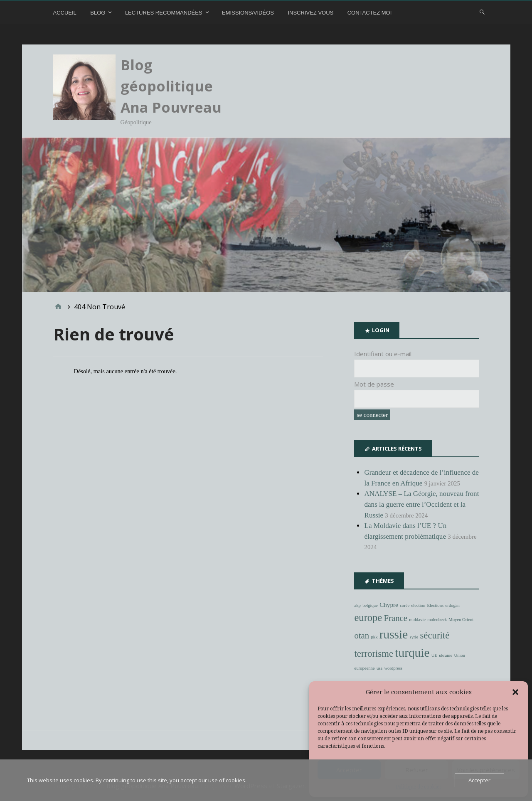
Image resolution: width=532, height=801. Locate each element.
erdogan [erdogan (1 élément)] (452, 605)
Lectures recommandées (164, 13)
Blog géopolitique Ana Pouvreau (171, 86)
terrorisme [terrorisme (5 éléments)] (374, 654)
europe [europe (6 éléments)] (368, 617)
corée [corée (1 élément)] (405, 605)
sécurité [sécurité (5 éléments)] (435, 635)
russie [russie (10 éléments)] (394, 634)
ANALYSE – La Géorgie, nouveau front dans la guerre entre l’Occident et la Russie (421, 504)
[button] (515, 692)
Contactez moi (370, 13)
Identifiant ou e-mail (383, 354)
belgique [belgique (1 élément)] (370, 605)
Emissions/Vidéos (248, 13)
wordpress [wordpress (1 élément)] (393, 668)
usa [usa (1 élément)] (379, 668)
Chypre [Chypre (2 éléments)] (389, 605)
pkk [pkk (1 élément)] (374, 637)
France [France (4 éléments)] (396, 618)
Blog (98, 13)
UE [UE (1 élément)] (434, 655)
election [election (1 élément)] (419, 605)
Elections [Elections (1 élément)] (436, 605)
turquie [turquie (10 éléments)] (412, 653)
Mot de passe (374, 384)
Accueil (65, 13)
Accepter (479, 780)
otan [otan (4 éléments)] (362, 636)
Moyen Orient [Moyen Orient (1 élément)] (461, 620)
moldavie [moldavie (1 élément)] (417, 620)
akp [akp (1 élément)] (357, 605)
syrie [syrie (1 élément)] (414, 637)
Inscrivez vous (310, 13)
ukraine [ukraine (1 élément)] (446, 655)
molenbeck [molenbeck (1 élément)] (437, 620)
